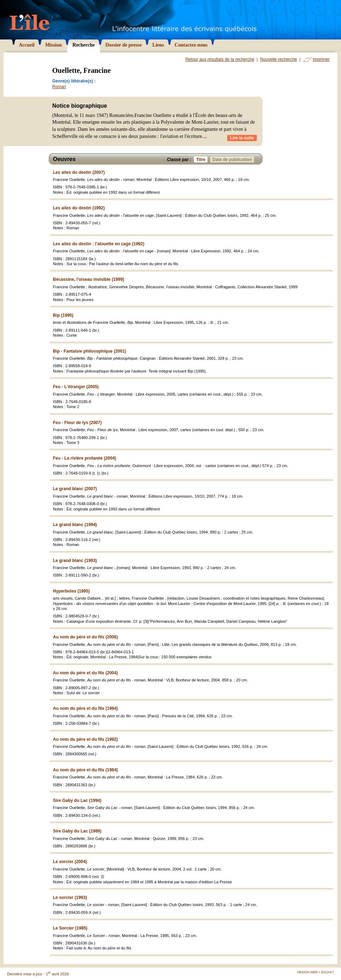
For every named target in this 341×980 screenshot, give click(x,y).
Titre (202, 159)
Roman (59, 87)
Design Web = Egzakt (316, 972)
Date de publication (233, 159)
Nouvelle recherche (278, 59)
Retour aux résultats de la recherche (220, 59)
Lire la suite (242, 138)
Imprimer (321, 59)
